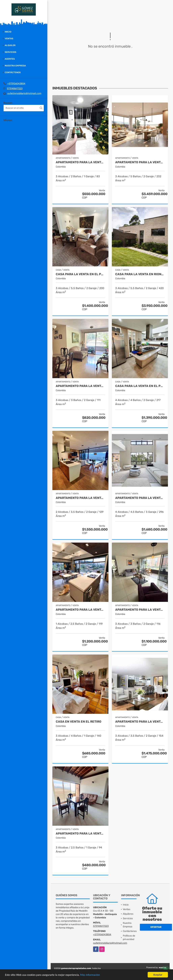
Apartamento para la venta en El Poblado (80, 162)
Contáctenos (13, 72)
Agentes (10, 59)
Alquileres (128, 914)
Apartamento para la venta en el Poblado (140, 498)
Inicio (8, 32)
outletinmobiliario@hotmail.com (24, 93)
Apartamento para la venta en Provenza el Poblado (80, 610)
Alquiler (10, 45)
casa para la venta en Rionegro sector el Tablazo (140, 274)
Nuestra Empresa (15, 66)
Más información (90, 975)
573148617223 (15, 88)
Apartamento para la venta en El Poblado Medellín (80, 498)
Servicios (10, 52)
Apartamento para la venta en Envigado (80, 834)
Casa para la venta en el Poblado (140, 386)
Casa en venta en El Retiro (79, 722)
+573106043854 (16, 84)
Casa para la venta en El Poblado (80, 274)
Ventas (9, 39)
